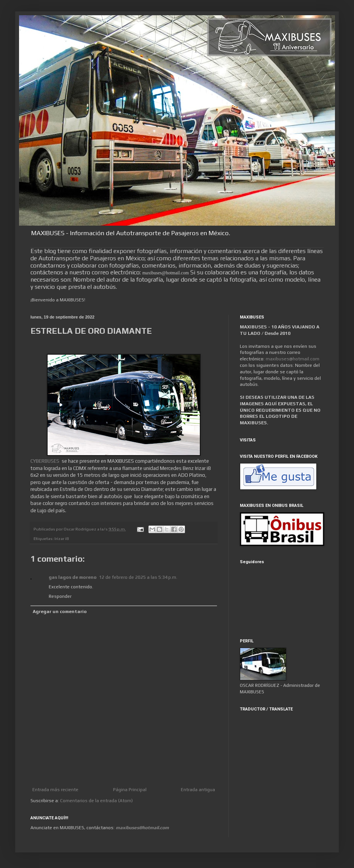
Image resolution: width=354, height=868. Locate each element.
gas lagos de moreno (73, 577)
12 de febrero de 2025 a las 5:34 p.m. (138, 577)
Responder (60, 596)
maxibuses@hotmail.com (293, 359)
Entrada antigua (198, 790)
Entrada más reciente (55, 790)
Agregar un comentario (60, 612)
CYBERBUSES (45, 461)
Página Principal (130, 790)
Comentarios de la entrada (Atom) (96, 801)
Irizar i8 (61, 538)
